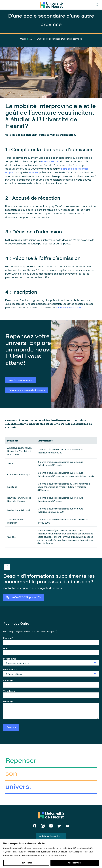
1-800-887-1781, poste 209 (26, 597)
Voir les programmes (21, 379)
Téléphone (9, 691)
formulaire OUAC (51, 161)
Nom (7, 648)
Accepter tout (75, 863)
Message (9, 701)
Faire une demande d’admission (27, 390)
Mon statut (10, 669)
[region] (51, 854)
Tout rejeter (26, 863)
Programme (10, 658)
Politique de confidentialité (55, 855)
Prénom (8, 638)
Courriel (8, 680)
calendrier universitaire (69, 307)
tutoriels (34, 172)
